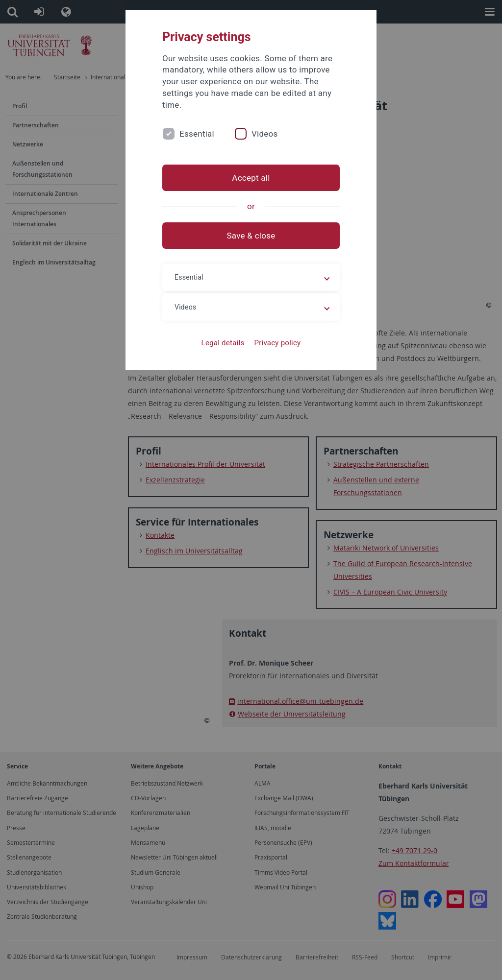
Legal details (223, 343)
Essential (197, 134)
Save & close (251, 236)
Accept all (251, 178)
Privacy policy (277, 343)
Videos (265, 134)
